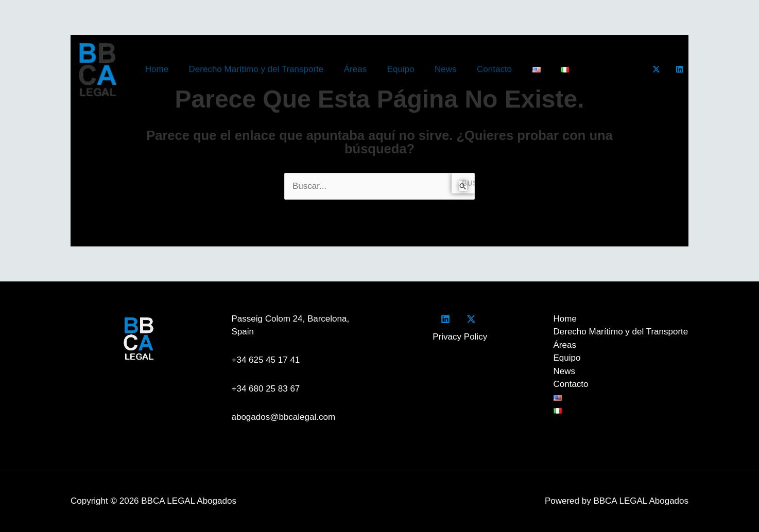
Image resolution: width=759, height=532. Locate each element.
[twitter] (473, 319)
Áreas (348, 69)
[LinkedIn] (679, 69)
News (433, 69)
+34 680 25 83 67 (266, 389)
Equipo (391, 69)
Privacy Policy (460, 337)
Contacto (479, 69)
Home (155, 69)
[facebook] (447, 319)
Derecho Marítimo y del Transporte (252, 69)
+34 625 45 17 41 (268, 360)
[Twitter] (656, 69)
